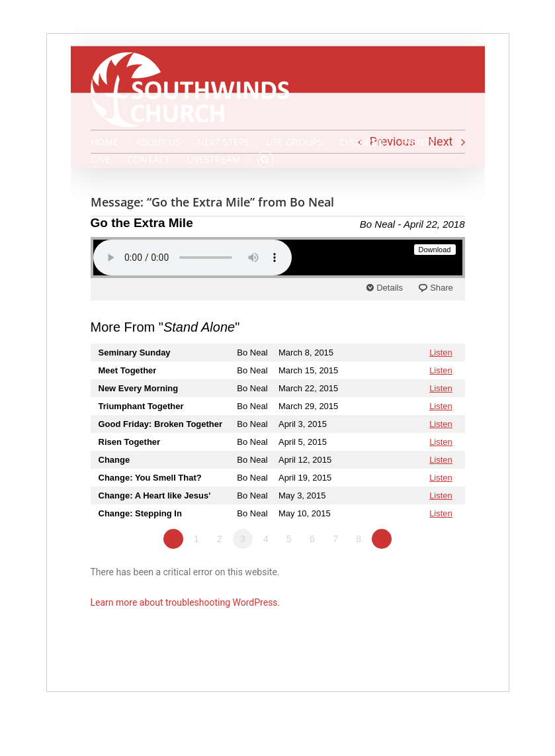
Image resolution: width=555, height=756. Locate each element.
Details (390, 288)
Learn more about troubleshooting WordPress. (186, 602)
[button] (266, 160)
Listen (441, 353)
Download (435, 250)
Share (442, 288)
